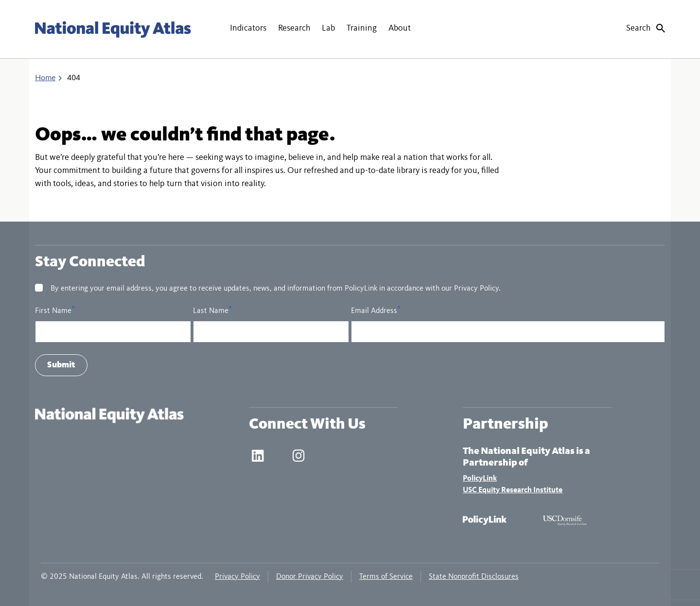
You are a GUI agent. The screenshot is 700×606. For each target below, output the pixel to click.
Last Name (211, 311)
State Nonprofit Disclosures (474, 577)
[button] (248, 29)
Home (45, 78)
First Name (53, 311)
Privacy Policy (237, 577)
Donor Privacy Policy (310, 577)
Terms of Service (386, 577)
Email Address (374, 311)
